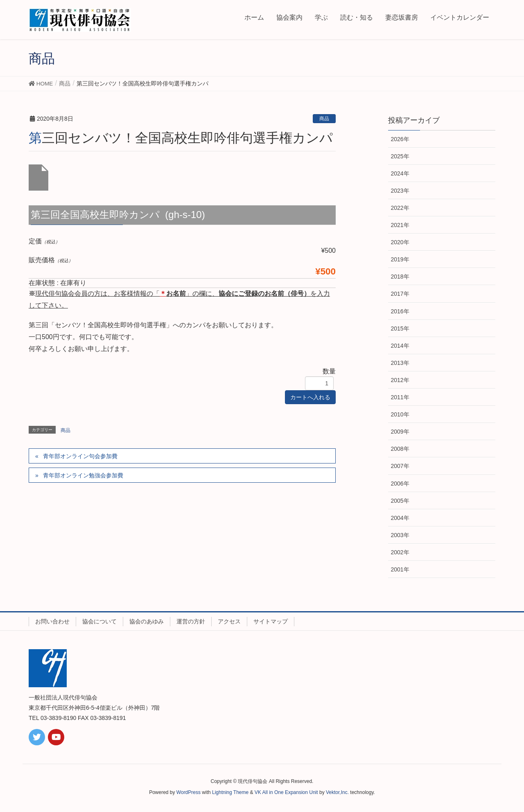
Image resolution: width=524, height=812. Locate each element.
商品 (324, 119)
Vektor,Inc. (337, 792)
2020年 (400, 242)
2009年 (400, 432)
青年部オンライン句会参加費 (80, 456)
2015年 (400, 328)
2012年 (400, 380)
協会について (99, 621)
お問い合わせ (52, 621)
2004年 (400, 518)
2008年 (400, 449)
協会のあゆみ (147, 621)
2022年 (400, 208)
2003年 (400, 535)
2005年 (400, 501)
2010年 (400, 414)
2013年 (400, 363)
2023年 (400, 191)
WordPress (189, 792)
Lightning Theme (230, 792)
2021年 (400, 225)
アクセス (229, 621)
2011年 (400, 397)
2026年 (400, 139)
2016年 (400, 311)
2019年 (400, 259)
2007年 (400, 466)
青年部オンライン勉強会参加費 (83, 475)
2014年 (400, 346)
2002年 (400, 552)
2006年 (400, 484)
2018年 (400, 277)
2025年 (400, 156)
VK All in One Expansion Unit (286, 792)
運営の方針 (191, 621)
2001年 (400, 569)
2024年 (400, 173)
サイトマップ (271, 621)
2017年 (400, 294)
